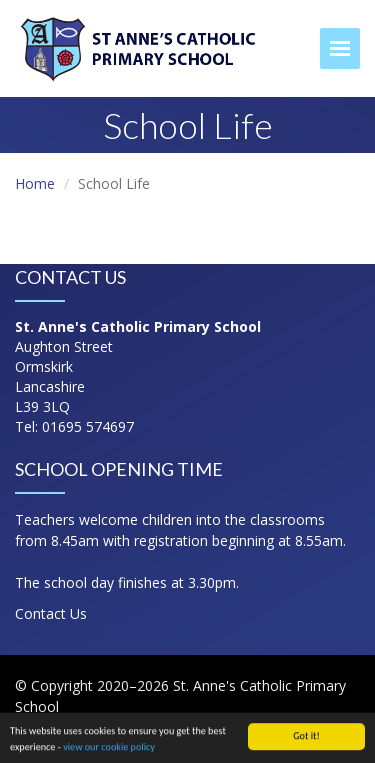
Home (35, 183)
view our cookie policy (109, 748)
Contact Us (51, 613)
